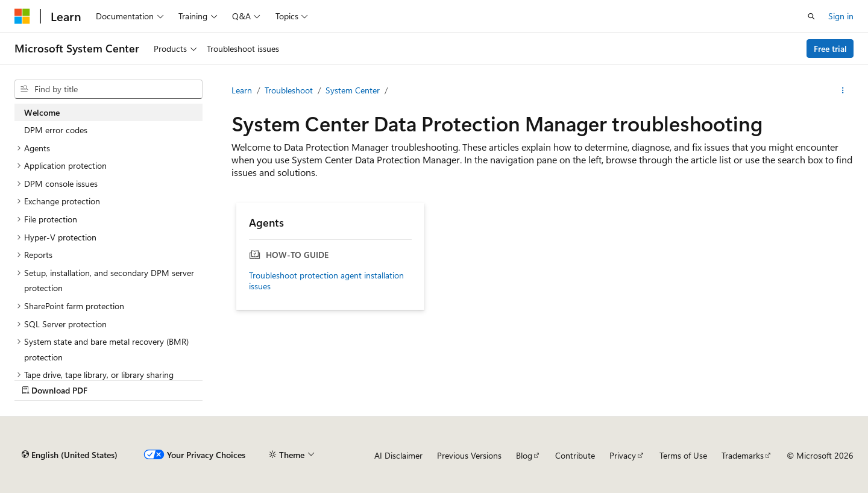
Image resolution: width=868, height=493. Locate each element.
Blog (524, 455)
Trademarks (743, 455)
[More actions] (843, 90)
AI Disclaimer (398, 455)
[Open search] (811, 16)
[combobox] (108, 89)
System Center (353, 90)
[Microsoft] (22, 16)
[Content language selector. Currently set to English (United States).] (70, 455)
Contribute (575, 455)
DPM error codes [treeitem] (56, 130)
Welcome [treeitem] (42, 112)
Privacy (623, 455)
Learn (242, 90)
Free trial (830, 49)
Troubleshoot (289, 90)
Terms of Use (683, 455)
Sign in (841, 16)
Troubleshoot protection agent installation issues (326, 281)
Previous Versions (469, 455)
